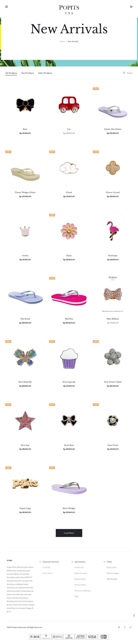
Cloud (69, 192)
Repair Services (81, 573)
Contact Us (79, 567)
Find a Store (47, 573)
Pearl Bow (69, 445)
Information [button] (78, 562)
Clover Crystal (113, 192)
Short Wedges (69, 508)
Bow (25, 129)
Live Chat (46, 567)
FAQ (76, 596)
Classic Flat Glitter (113, 129)
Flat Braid (25, 319)
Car (69, 129)
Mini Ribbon (113, 319)
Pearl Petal (113, 445)
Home (62, 41)
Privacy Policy (80, 585)
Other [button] (108, 562)
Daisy (69, 256)
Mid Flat (69, 319)
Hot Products (28, 73)
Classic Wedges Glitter (25, 192)
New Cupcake (69, 382)
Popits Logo (25, 508)
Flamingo (113, 256)
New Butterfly (25, 382)
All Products (11, 73)
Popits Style (112, 567)
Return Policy (80, 579)
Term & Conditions (83, 591)
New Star (25, 445)
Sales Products (45, 73)
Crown (25, 256)
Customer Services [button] (49, 562)
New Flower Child (113, 382)
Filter (128, 73)
